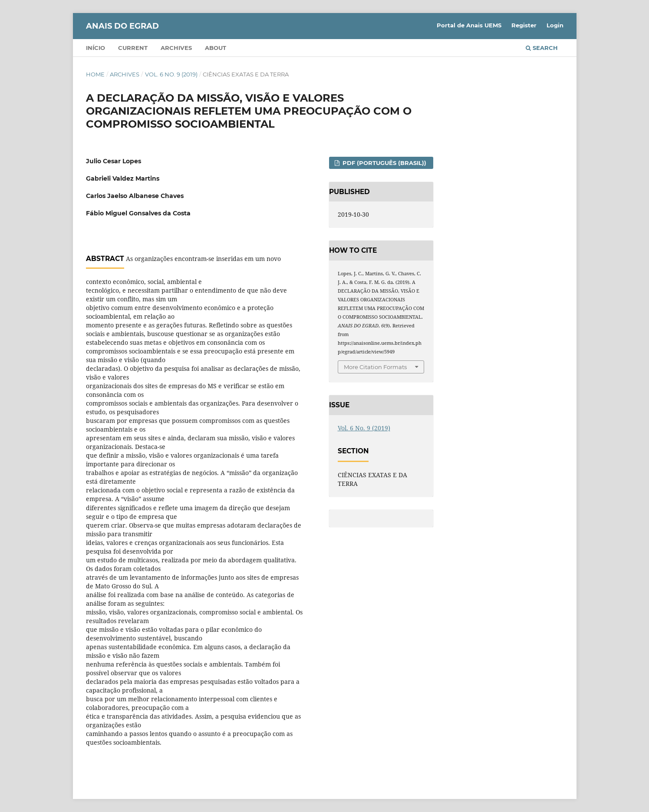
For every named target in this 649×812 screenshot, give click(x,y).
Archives (176, 48)
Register (524, 25)
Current (133, 48)
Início (96, 48)
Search (542, 48)
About (216, 48)
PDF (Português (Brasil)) (384, 163)
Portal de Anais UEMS (469, 25)
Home (95, 74)
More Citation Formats (375, 367)
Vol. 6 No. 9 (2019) (171, 74)
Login (555, 25)
